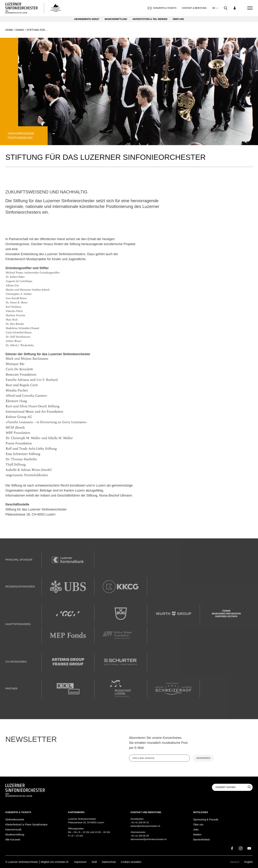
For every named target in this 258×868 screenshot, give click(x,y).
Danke (20, 30)
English (249, 862)
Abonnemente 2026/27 (87, 19)
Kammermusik (13, 830)
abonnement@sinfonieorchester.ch (149, 839)
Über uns (178, 19)
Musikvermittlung (116, 19)
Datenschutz (109, 862)
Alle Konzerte (13, 840)
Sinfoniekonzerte (15, 820)
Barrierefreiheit (202, 840)
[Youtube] (249, 848)
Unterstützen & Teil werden (150, 19)
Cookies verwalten (131, 862)
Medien (197, 835)
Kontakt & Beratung (194, 8)
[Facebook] (232, 848)
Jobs (196, 830)
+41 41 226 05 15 (140, 822)
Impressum (80, 862)
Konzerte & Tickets (162, 8)
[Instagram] (241, 848)
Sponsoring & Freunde (206, 820)
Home (9, 30)
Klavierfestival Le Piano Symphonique (26, 825)
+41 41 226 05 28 (140, 836)
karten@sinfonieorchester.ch (145, 826)
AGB (94, 862)
